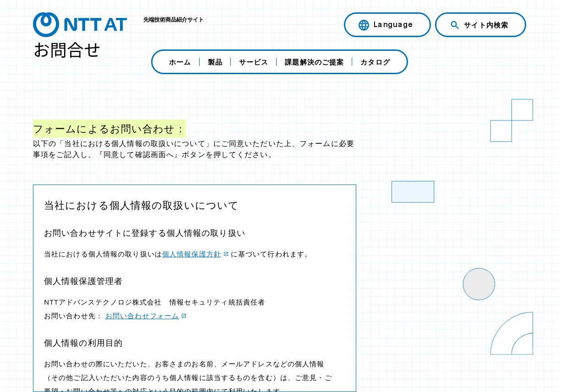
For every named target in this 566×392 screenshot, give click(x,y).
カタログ (375, 62)
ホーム (180, 62)
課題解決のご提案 (314, 62)
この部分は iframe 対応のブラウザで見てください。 (195, 288)
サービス (254, 62)
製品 (215, 62)
